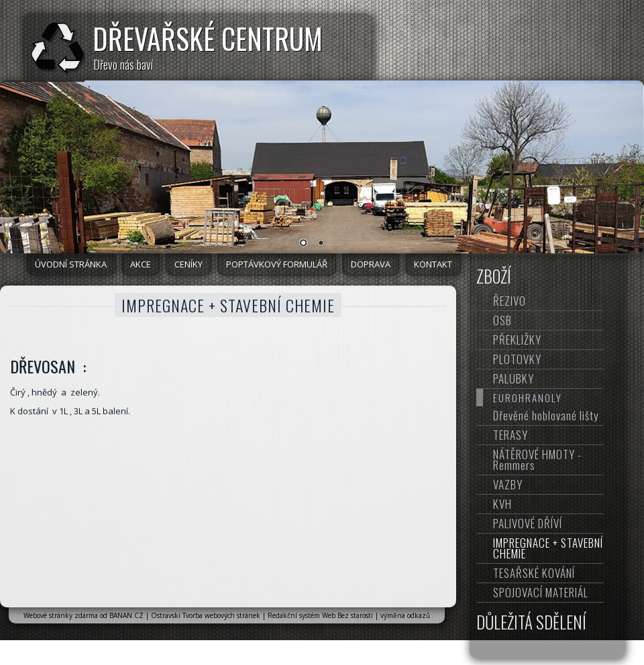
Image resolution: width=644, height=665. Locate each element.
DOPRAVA (371, 264)
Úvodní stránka (71, 264)
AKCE (141, 264)
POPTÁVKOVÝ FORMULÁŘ (277, 264)
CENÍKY (189, 264)
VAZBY (508, 484)
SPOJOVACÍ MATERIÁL (541, 592)
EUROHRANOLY (528, 398)
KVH (502, 504)
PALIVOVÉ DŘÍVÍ (528, 523)
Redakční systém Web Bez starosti (320, 615)
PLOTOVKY (517, 359)
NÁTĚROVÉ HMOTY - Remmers (537, 460)
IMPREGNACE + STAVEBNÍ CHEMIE (548, 548)
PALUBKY (514, 378)
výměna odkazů (405, 615)
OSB (502, 320)
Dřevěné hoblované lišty (546, 415)
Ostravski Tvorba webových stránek (206, 615)
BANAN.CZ (126, 615)
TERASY (511, 435)
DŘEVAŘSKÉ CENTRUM (208, 38)
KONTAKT (433, 264)
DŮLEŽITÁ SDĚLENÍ (531, 622)
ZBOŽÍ (494, 276)
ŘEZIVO (509, 301)
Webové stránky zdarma (61, 615)
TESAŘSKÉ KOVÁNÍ (534, 573)
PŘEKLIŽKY (517, 340)
